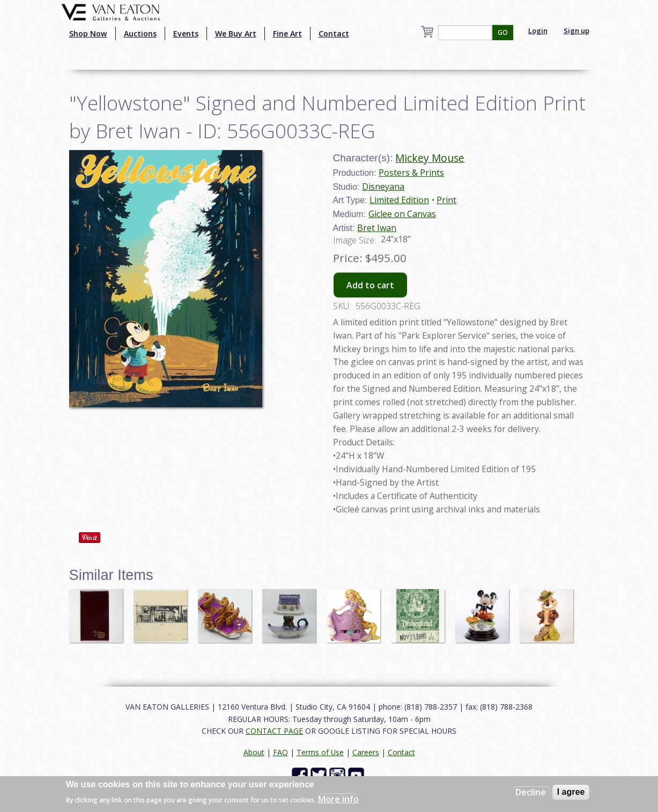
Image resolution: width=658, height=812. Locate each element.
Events (186, 33)
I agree (571, 792)
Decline (531, 792)
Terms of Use (320, 752)
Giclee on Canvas (402, 214)
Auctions (140, 33)
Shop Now (88, 33)
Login (538, 31)
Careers (366, 752)
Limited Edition (399, 200)
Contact (334, 33)
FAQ (280, 752)
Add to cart (370, 285)
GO (503, 32)
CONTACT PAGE (274, 731)
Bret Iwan (377, 228)
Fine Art (287, 33)
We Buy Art (236, 33)
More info (338, 799)
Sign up (576, 31)
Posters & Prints (411, 173)
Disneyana (383, 187)
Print (446, 200)
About (254, 752)
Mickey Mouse (430, 158)
